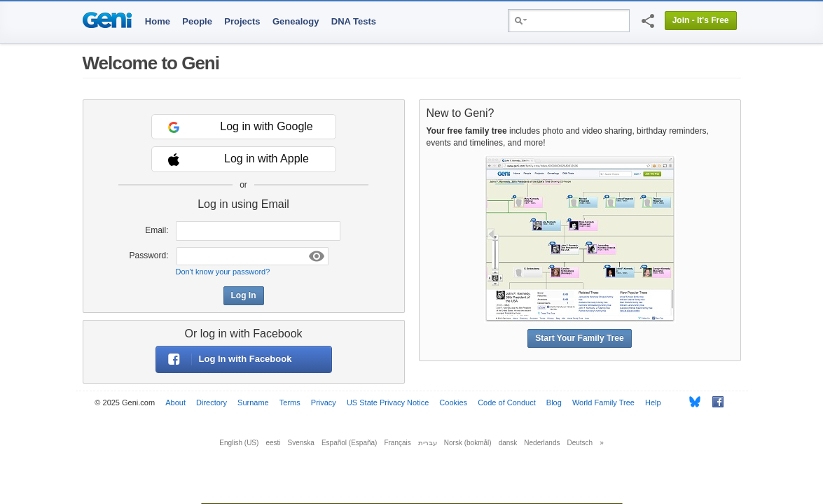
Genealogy (296, 21)
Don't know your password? (223, 272)
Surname (253, 402)
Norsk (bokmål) (468, 443)
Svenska (301, 443)
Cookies (453, 402)
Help (653, 402)
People (197, 21)
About (175, 402)
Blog (554, 402)
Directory (212, 402)
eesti (273, 443)
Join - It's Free (701, 20)
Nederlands (542, 443)
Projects (242, 21)
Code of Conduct (507, 402)
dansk (508, 443)
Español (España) (350, 443)
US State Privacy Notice (388, 402)
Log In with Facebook (224, 359)
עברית (428, 443)
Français (397, 443)
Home (158, 21)
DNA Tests (354, 21)
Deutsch (580, 443)
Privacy (324, 402)
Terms (290, 402)
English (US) (239, 443)
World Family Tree (603, 402)
